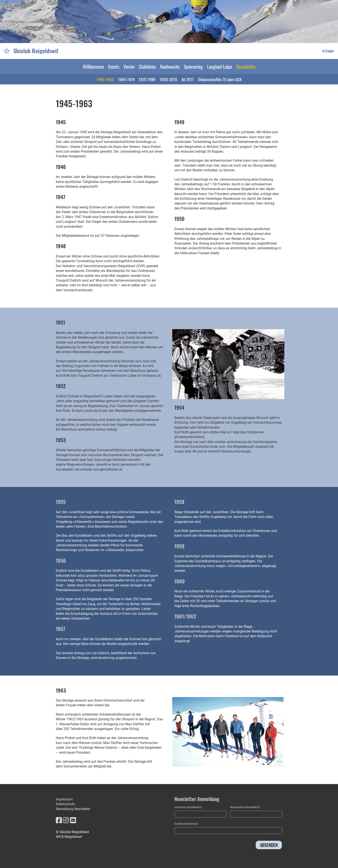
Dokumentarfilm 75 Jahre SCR (220, 79)
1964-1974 (126, 79)
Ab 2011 (188, 79)
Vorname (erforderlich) (188, 807)
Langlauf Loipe (220, 67)
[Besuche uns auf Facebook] (59, 820)
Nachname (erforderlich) (245, 807)
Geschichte (246, 67)
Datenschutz (65, 804)
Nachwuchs (170, 67)
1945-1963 (105, 79)
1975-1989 (147, 79)
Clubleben (147, 67)
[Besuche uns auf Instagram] (66, 820)
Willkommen (93, 67)
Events (114, 67)
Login (328, 51)
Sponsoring (193, 67)
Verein (129, 67)
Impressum (64, 799)
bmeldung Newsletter (74, 809)
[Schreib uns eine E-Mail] (73, 820)
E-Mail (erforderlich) (186, 824)
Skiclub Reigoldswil (36, 51)
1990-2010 (168, 79)
